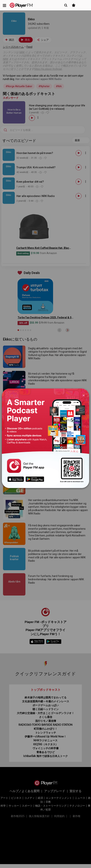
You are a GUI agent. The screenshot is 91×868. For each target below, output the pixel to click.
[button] (4, 5)
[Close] (84, 395)
